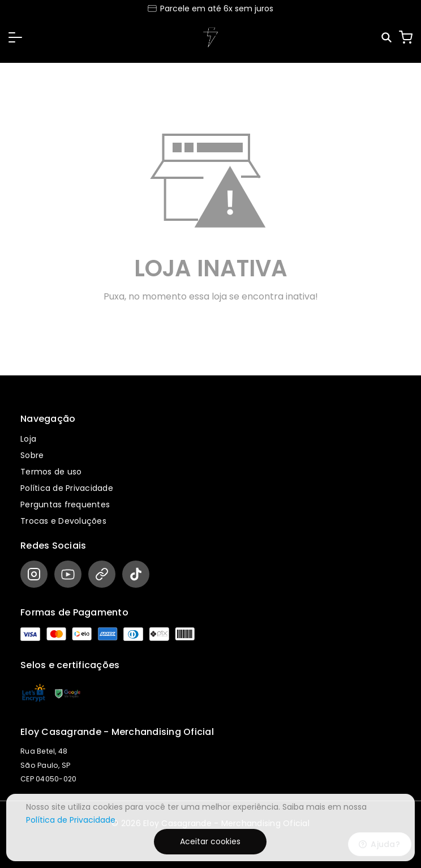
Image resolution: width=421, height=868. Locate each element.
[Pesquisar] (387, 38)
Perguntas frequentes (65, 504)
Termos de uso (51, 472)
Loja (28, 439)
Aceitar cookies (210, 841)
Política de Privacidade (67, 488)
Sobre (32, 455)
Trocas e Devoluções (63, 521)
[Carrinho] (406, 37)
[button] (15, 37)
